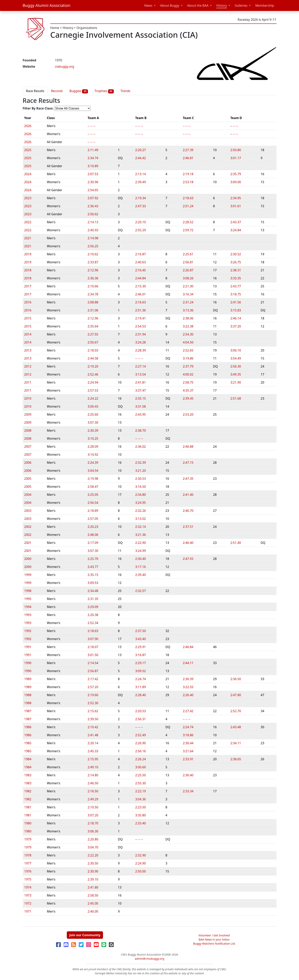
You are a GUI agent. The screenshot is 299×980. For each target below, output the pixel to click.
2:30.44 (188, 743)
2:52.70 (236, 711)
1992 (28, 631)
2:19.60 (93, 695)
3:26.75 (236, 262)
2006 (28, 463)
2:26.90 (140, 743)
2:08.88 (93, 302)
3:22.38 (188, 326)
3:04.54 (93, 471)
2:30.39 (93, 430)
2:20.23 (93, 527)
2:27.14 (140, 366)
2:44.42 (140, 158)
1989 (28, 679)
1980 (28, 823)
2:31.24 (188, 302)
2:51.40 (236, 543)
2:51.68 (236, 398)
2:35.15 (140, 398)
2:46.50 (93, 783)
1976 (28, 871)
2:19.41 (140, 318)
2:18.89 (93, 511)
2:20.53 (140, 711)
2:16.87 (140, 254)
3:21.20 (140, 471)
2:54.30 (188, 334)
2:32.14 (140, 527)
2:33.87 (93, 262)
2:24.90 (140, 863)
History (222, 5)
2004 (28, 495)
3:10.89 (93, 166)
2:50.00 (140, 871)
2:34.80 (140, 495)
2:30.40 (140, 559)
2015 (28, 318)
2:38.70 (140, 430)
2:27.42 (188, 711)
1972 (28, 903)
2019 (28, 254)
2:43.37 (236, 222)
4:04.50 (188, 342)
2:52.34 (93, 623)
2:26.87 (188, 270)
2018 (28, 270)
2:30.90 (93, 871)
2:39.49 (140, 182)
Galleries (241, 5)
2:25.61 (188, 254)
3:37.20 (236, 326)
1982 (28, 791)
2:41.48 (93, 735)
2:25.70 (93, 559)
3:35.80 (140, 815)
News (148, 5)
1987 (28, 711)
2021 (28, 238)
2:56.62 (93, 214)
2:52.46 (93, 374)
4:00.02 (188, 374)
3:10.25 (93, 438)
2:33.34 (188, 791)
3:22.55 (188, 687)
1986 (28, 727)
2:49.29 (93, 799)
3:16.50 (140, 487)
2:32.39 (140, 463)
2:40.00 (93, 911)
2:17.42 (93, 679)
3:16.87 (140, 655)
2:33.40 (140, 823)
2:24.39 (93, 463)
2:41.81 (140, 382)
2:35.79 (236, 174)
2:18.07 (93, 647)
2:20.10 (140, 222)
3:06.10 (236, 350)
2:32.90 (140, 855)
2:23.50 (140, 807)
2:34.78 (93, 294)
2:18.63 (188, 198)
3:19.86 (188, 358)
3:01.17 (236, 158)
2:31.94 (140, 334)
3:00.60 (140, 767)
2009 (28, 414)
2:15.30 (140, 286)
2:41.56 (236, 302)
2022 (28, 222)
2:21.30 (188, 286)
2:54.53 (140, 326)
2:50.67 (93, 342)
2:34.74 (93, 158)
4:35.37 (188, 390)
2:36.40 (188, 775)
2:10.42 (93, 727)
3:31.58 (140, 406)
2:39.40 (140, 575)
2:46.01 (140, 294)
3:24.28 (140, 342)
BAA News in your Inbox (214, 939)
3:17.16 (140, 567)
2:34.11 (236, 743)
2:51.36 (140, 310)
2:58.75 (188, 382)
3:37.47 (140, 390)
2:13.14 (140, 174)
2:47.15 (188, 463)
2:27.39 (188, 150)
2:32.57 (140, 591)
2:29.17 (140, 663)
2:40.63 (140, 262)
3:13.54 (140, 374)
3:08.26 (188, 278)
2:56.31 (140, 719)
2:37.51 (188, 527)
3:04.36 (140, 799)
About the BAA (198, 5)
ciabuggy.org (65, 66)
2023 (28, 198)
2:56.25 (93, 246)
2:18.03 (93, 350)
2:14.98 (93, 238)
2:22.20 (93, 855)
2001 (28, 543)
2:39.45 (188, 398)
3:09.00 (236, 182)
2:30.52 (236, 254)
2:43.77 (236, 286)
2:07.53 (93, 174)
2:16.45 (140, 270)
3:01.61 (236, 206)
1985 (28, 743)
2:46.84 (188, 647)
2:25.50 (140, 775)
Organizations (87, 28)
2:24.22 (93, 398)
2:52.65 (188, 350)
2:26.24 (140, 759)
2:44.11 (188, 663)
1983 (28, 775)
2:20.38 (93, 615)
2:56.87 (93, 671)
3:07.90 (93, 639)
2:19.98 (93, 479)
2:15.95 (93, 759)
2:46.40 (188, 543)
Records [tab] (57, 91)
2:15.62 (93, 711)
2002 (28, 527)
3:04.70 (93, 847)
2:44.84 (140, 278)
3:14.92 (93, 455)
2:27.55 (93, 334)
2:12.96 (93, 270)
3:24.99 (140, 551)
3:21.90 (236, 382)
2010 (28, 398)
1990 (28, 663)
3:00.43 (93, 406)
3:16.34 (188, 294)
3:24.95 (140, 503)
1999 (28, 575)
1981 (28, 807)
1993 (28, 615)
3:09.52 (140, 671)
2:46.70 (188, 511)
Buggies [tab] (79, 91)
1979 (28, 839)
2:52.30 (93, 703)
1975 (28, 879)
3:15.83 (236, 310)
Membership (265, 5)
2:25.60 (93, 414)
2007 (28, 447)
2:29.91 (140, 647)
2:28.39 (140, 350)
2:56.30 (236, 366)
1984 (28, 759)
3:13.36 (188, 310)
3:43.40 (140, 639)
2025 (28, 150)
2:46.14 (236, 318)
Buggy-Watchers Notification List (214, 944)
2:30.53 (140, 479)
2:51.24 (188, 206)
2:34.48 (93, 591)
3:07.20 (93, 815)
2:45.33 (93, 751)
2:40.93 (93, 230)
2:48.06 (93, 535)
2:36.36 (93, 278)
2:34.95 (236, 198)
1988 (28, 695)
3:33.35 (236, 278)
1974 (28, 887)
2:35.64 (93, 326)
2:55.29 (140, 230)
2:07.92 (93, 198)
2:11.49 (93, 150)
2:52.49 (140, 735)
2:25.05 (93, 495)
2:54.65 (93, 190)
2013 (28, 350)
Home (55, 28)
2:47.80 (236, 695)
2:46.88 (188, 447)
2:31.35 (93, 599)
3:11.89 (140, 687)
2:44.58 (93, 358)
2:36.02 (140, 447)
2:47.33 (140, 206)
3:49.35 (236, 374)
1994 (28, 607)
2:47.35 (188, 479)
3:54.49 (236, 358)
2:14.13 (93, 222)
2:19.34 (140, 198)
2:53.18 (188, 182)
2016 (28, 302)
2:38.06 (188, 318)
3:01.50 (93, 655)
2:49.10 (93, 767)
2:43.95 (140, 414)
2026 (28, 126)
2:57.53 (93, 390)
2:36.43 (93, 206)
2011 (28, 382)
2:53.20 (188, 414)
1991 (28, 647)
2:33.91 (188, 759)
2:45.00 (93, 903)
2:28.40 (140, 695)
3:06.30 (93, 831)
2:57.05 (93, 519)
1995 (28, 599)
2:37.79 (188, 366)
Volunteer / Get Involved (214, 935)
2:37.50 (140, 631)
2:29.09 (93, 607)
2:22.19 (140, 791)
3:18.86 (188, 735)
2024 (28, 174)
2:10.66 (93, 286)
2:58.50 (93, 895)
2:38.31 (236, 270)
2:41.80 (93, 887)
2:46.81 (188, 158)
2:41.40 (188, 495)
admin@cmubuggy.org (149, 959)
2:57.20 (93, 687)
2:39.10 (93, 879)
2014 (28, 334)
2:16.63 (140, 302)
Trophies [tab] (104, 91)
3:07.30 (93, 422)
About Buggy (170, 5)
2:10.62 (93, 254)
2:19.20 (93, 366)
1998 (28, 591)
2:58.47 (93, 487)
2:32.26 (140, 511)
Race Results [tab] (35, 91)
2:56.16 (140, 751)
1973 (28, 895)
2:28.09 (93, 447)
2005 (28, 479)
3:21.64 (188, 751)
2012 (28, 366)
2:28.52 (188, 222)
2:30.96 (93, 182)
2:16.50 (93, 791)
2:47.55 (188, 559)
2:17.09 (93, 543)
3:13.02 (140, 519)
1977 (28, 863)
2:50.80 (236, 150)
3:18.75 (236, 294)
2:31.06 (93, 310)
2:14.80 (93, 775)
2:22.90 (140, 543)
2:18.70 (93, 823)
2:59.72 (188, 230)
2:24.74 (140, 679)
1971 (28, 911)
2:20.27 (140, 150)
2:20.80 (93, 839)
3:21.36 (140, 535)
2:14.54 (93, 663)
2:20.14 (93, 743)
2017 (28, 286)
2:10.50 (93, 807)
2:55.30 (140, 783)
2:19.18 (188, 174)
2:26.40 (188, 695)
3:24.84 (236, 230)
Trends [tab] (125, 91)
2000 (28, 559)
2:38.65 (236, 759)
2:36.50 (236, 679)
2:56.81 (188, 262)
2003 (28, 511)
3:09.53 (93, 583)
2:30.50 (93, 863)
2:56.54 (93, 503)
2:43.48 (236, 727)
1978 (28, 855)
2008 (28, 430)
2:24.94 (93, 382)
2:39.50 (93, 719)
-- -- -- (91, 126)
